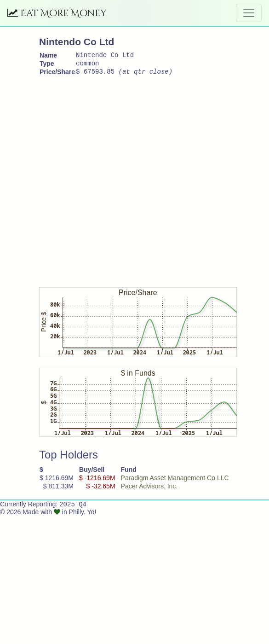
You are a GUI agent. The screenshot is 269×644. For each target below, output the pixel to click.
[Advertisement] (97, 182)
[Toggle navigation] (249, 13)
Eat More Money (57, 13)
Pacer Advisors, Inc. (149, 490)
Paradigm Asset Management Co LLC (175, 482)
